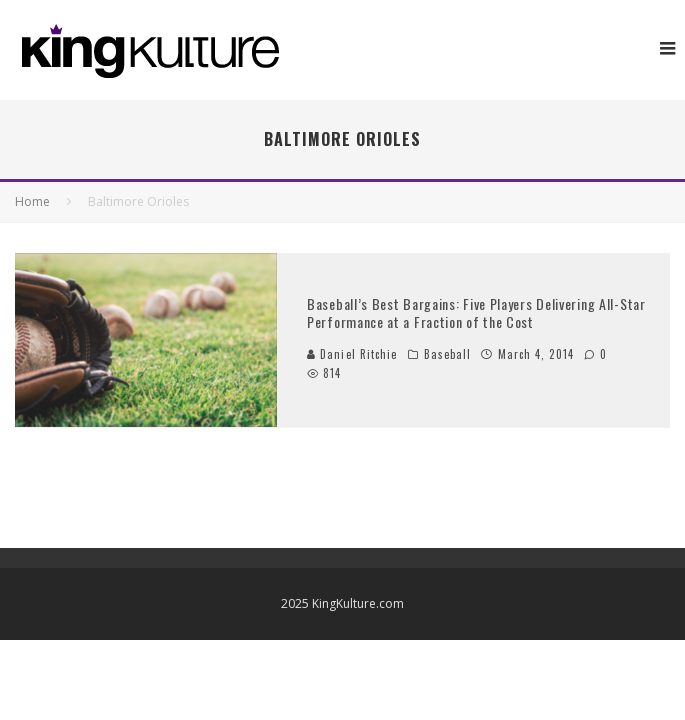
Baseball (448, 354)
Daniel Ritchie (352, 354)
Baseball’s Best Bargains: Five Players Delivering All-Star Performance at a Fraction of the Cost (476, 312)
